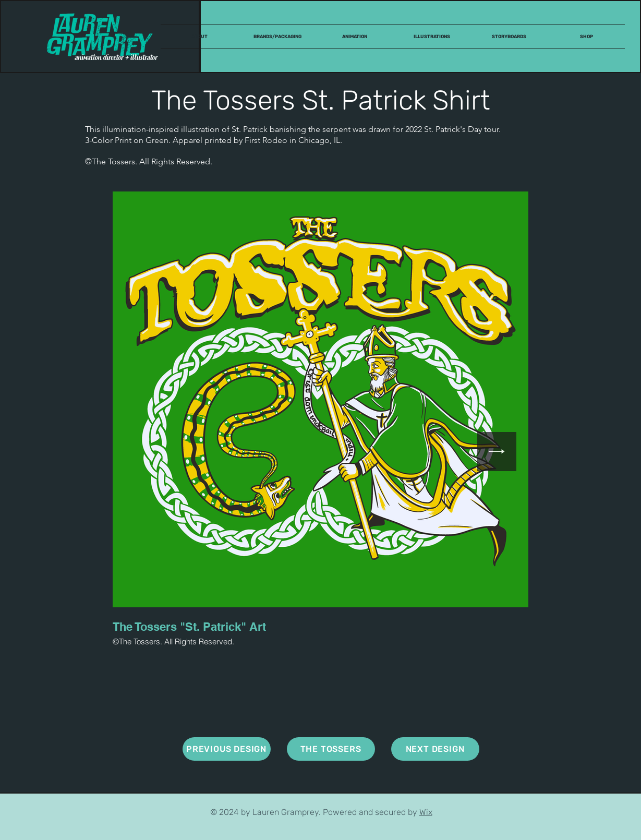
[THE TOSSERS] (331, 749)
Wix (426, 812)
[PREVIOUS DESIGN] (227, 749)
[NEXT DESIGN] (435, 749)
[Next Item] (497, 452)
